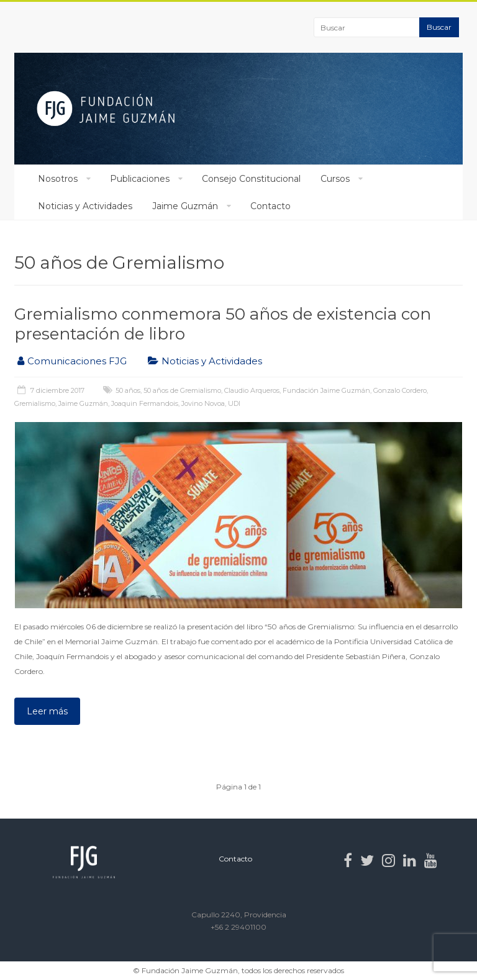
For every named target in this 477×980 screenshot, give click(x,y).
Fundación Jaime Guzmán (326, 390)
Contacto (270, 206)
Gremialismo (35, 403)
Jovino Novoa (203, 403)
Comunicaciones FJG (77, 361)
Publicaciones (140, 179)
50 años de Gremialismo (182, 390)
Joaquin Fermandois (145, 403)
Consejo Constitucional (251, 179)
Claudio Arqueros (252, 390)
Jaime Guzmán (185, 206)
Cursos (335, 179)
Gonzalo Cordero (400, 390)
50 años (128, 390)
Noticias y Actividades (85, 206)
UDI (234, 403)
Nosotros (58, 179)
